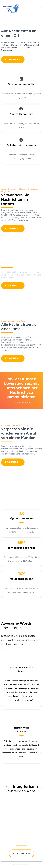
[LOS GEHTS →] (13, 59)
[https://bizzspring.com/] (11, 8)
